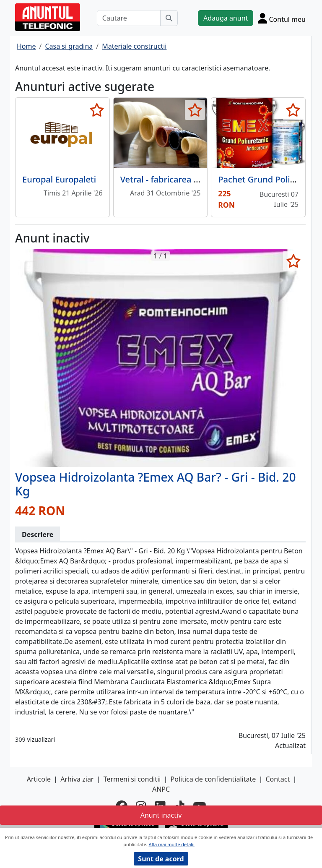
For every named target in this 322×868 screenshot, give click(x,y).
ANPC (161, 789)
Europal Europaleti (59, 179)
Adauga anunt (226, 18)
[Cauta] (169, 18)
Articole (39, 779)
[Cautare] (129, 18)
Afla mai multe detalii (171, 844)
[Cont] (282, 18)
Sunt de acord (161, 859)
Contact (278, 779)
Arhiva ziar (77, 779)
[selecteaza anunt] (97, 110)
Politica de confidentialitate (213, 779)
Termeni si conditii (132, 779)
